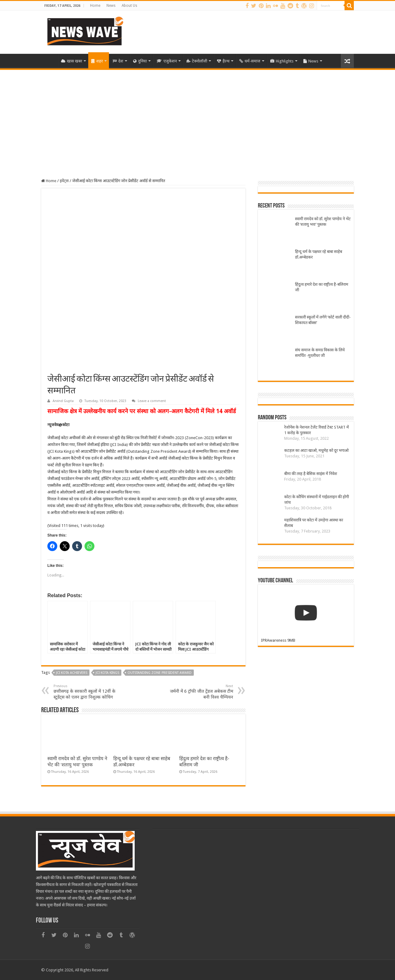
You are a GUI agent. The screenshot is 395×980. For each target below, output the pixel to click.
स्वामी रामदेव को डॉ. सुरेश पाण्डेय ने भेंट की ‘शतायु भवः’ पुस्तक (323, 222)
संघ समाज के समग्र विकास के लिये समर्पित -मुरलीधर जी (320, 353)
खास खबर (72, 61)
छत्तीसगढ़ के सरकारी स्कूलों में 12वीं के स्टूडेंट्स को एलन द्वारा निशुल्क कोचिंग (85, 692)
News (111, 6)
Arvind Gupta (63, 401)
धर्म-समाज (250, 61)
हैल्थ (223, 61)
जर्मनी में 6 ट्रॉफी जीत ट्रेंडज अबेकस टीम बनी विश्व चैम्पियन (201, 692)
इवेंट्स (64, 181)
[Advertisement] (197, 116)
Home (95, 6)
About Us (129, 6)
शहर (97, 61)
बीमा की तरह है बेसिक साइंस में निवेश (311, 474)
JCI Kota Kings (107, 673)
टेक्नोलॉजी (197, 61)
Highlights (282, 61)
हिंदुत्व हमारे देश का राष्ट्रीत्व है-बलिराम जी (322, 287)
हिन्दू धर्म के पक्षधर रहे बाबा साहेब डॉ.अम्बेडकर (319, 254)
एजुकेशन (167, 61)
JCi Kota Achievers (72, 673)
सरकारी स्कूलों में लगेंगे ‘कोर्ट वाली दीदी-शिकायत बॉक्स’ (323, 320)
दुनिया (140, 61)
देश (118, 61)
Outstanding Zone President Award (160, 673)
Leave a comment (152, 401)
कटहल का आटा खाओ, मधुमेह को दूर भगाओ (316, 450)
